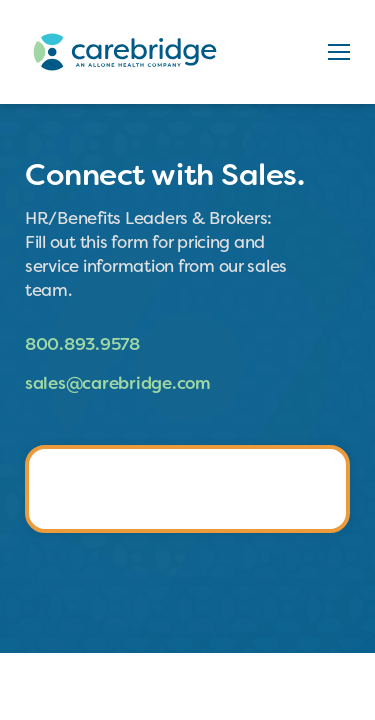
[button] (339, 52)
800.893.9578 (82, 344)
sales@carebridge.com (118, 383)
